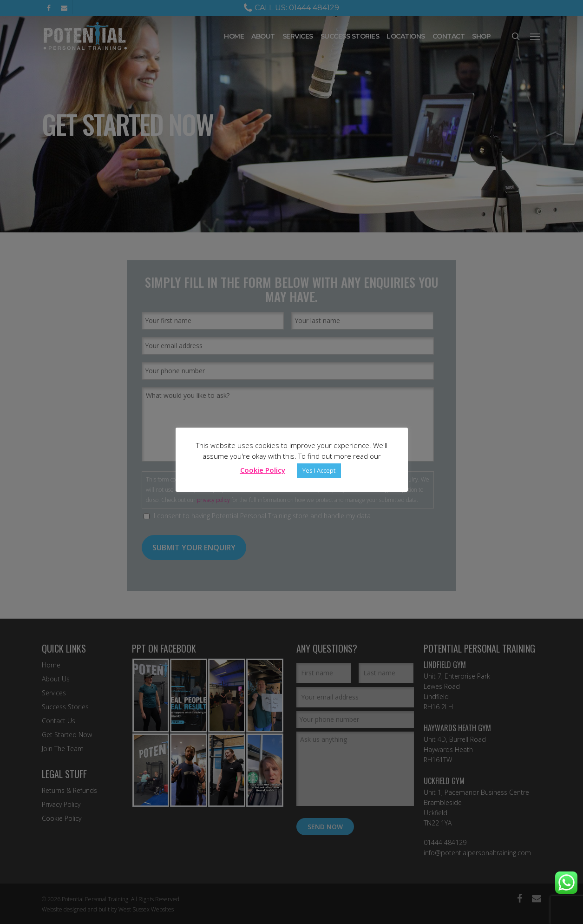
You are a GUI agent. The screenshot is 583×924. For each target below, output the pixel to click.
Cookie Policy (263, 470)
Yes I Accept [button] (319, 470)
